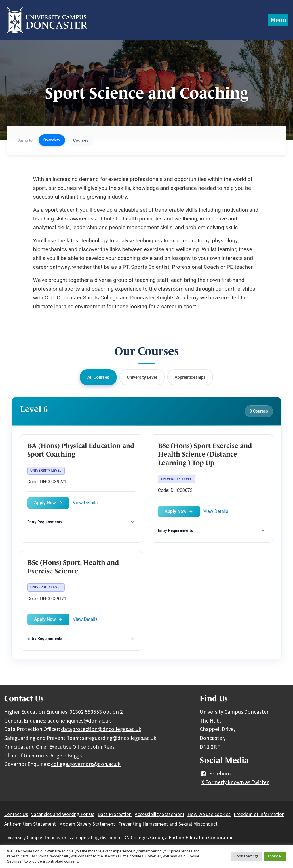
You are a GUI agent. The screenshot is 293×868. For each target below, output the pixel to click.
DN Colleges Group (143, 838)
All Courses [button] (98, 377)
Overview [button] (52, 140)
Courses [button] (81, 140)
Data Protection (115, 814)
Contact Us (16, 814)
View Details (85, 503)
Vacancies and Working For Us (63, 814)
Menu (278, 20)
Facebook (216, 774)
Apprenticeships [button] (190, 377)
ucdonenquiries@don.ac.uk (79, 721)
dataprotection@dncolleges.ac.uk (101, 729)
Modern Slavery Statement (87, 824)
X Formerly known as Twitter (235, 782)
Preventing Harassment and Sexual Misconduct (168, 824)
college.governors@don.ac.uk (86, 764)
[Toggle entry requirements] (81, 522)
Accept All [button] (275, 856)
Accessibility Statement (160, 814)
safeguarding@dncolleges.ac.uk (119, 738)
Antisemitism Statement (30, 824)
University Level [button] (142, 377)
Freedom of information (259, 814)
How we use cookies (209, 814)
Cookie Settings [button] (246, 856)
